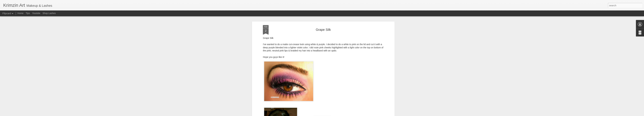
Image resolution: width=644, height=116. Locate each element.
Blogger (332, 114)
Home (20, 13)
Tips (28, 13)
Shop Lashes (49, 13)
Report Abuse (342, 114)
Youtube (36, 13)
